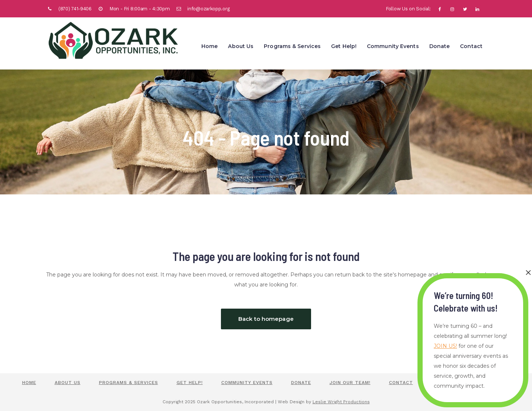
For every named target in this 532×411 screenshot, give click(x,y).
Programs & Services (129, 383)
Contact (401, 383)
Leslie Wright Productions (341, 402)
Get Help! (190, 383)
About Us (68, 383)
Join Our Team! (350, 383)
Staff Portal (491, 383)
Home (29, 383)
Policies (443, 383)
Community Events (247, 383)
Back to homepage (266, 319)
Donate (301, 383)
